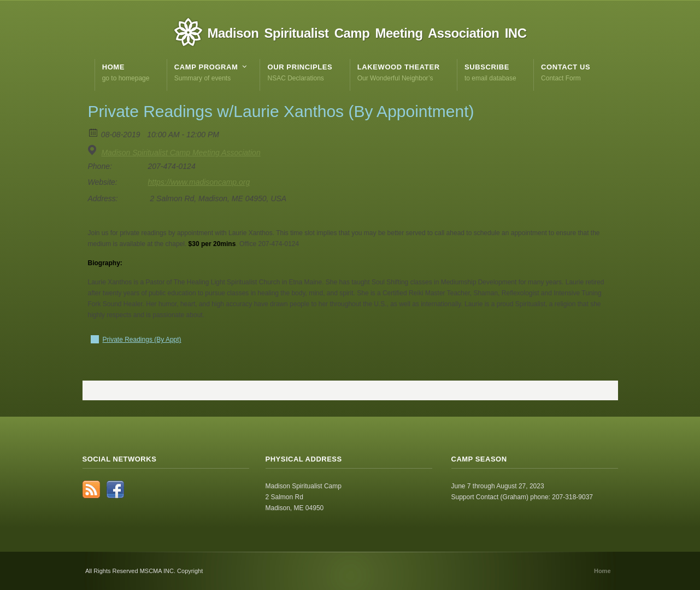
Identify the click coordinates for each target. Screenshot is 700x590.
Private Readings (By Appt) (142, 340)
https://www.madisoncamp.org (199, 182)
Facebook (115, 489)
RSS (91, 489)
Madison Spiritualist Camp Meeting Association (181, 153)
